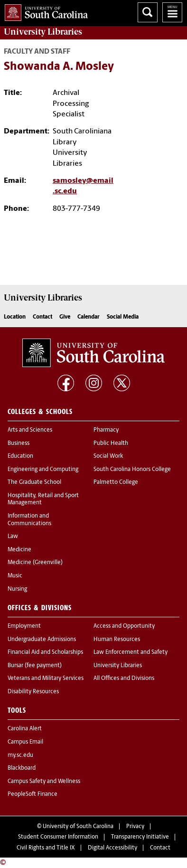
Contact (42, 317)
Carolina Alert (25, 729)
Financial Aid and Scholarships (45, 652)
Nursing (17, 589)
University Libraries (118, 666)
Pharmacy (106, 430)
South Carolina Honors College (132, 470)
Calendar (89, 317)
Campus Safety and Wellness (44, 782)
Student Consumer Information (58, 837)
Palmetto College (116, 482)
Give (65, 317)
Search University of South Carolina (148, 12)
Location (15, 317)
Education (20, 456)
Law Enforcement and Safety (131, 652)
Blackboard (22, 768)
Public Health (111, 443)
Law (13, 537)
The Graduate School (34, 482)
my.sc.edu (20, 755)
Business (19, 443)
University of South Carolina (78, 827)
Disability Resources (33, 692)
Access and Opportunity (124, 626)
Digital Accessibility (112, 848)
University (43, 32)
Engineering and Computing (43, 470)
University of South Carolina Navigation (172, 12)
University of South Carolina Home (44, 11)
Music (15, 576)
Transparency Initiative (140, 837)
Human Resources (117, 640)
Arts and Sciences (30, 430)
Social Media (123, 317)
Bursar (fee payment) (35, 666)
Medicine (19, 550)
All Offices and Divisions (124, 679)
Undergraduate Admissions (42, 640)
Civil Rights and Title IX (46, 848)
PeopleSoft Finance (33, 794)
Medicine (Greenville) (35, 563)
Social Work (108, 456)
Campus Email (25, 742)
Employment (24, 626)
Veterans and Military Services (46, 679)
